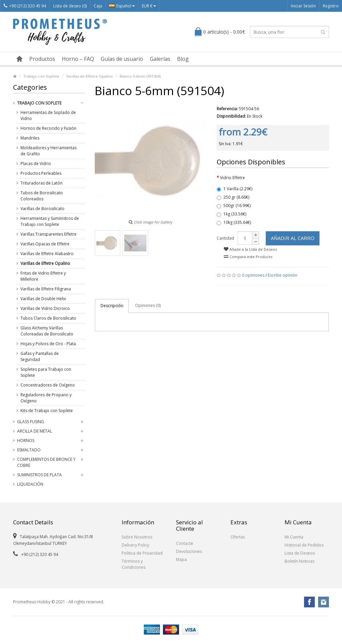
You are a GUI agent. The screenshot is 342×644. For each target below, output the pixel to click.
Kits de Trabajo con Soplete (47, 411)
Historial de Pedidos (304, 545)
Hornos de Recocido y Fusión (48, 128)
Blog (183, 59)
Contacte (185, 543)
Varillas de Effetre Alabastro (47, 254)
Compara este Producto (248, 257)
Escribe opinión (283, 275)
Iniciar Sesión (303, 6)
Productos (42, 59)
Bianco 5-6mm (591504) (140, 76)
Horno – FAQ (78, 59)
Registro (331, 6)
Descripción (112, 306)
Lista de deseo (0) (70, 6)
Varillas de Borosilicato (42, 209)
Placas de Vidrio (36, 164)
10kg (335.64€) (234, 222)
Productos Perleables (41, 173)
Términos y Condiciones (134, 564)
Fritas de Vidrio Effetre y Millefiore (43, 276)
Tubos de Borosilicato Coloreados (42, 196)
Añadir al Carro (293, 238)
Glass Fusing (31, 422)
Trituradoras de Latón (41, 183)
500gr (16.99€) (234, 206)
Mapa (181, 559)
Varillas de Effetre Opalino (90, 76)
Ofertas (238, 537)
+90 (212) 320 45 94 (25, 6)
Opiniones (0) (148, 305)
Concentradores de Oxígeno (48, 385)
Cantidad (225, 238)
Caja (98, 6)
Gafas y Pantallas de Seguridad (40, 356)
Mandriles (30, 138)
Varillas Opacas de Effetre (45, 244)
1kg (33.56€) (231, 214)
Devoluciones (189, 551)
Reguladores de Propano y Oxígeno (46, 398)
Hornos (26, 440)
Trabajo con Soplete (41, 76)
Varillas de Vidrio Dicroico (45, 308)
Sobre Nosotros (137, 537)
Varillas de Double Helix (43, 299)
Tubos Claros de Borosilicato (48, 318)
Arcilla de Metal (35, 431)
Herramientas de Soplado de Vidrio (48, 115)
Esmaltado (29, 450)
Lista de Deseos (300, 553)
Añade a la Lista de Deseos (250, 249)
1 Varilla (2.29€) (234, 189)
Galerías (160, 59)
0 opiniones (253, 275)
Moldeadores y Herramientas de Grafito (49, 151)
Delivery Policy (135, 545)
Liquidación (30, 484)
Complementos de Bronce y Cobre (46, 462)
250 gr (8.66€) (233, 197)
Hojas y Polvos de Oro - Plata (48, 344)
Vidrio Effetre (232, 178)
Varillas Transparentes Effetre (49, 234)
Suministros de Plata (39, 475)
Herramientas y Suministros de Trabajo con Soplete (50, 221)
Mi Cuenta (294, 537)
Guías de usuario (122, 59)
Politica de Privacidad (142, 553)
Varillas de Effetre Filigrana (46, 289)
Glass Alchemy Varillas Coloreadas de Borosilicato (47, 331)
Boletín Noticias (300, 561)
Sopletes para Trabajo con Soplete (46, 372)
